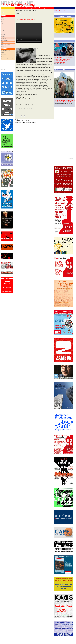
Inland (3, 22)
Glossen (3, 34)
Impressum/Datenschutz (7, 59)
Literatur (3, 47)
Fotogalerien (4, 40)
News (3, 18)
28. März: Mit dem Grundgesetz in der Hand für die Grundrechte (65, 101)
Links (3, 53)
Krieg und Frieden (6, 30)
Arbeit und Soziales (6, 24)
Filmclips (4, 38)
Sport (3, 42)
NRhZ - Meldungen (60, 11)
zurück (17, 13)
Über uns (4, 55)
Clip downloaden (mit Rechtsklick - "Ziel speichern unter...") (30, 105)
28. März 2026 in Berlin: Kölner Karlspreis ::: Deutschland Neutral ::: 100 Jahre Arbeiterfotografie (64, 60)
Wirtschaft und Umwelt (7, 26)
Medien (3, 36)
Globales (4, 28)
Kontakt (3, 57)
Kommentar (4, 32)
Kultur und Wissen (6, 45)
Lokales (3, 20)
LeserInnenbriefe (6, 51)
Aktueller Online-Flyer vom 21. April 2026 (25, 10)
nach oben (28, 116)
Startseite (18, 116)
